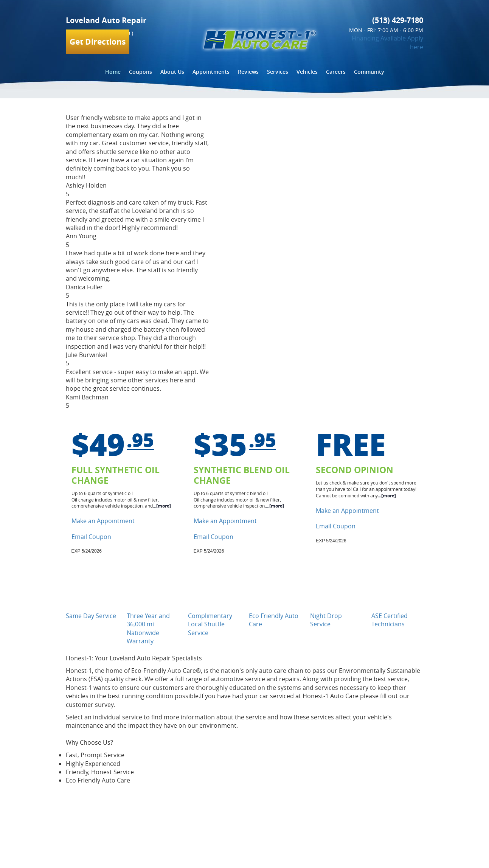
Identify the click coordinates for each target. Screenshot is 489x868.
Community (369, 72)
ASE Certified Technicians (390, 620)
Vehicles (307, 72)
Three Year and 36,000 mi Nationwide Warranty (148, 628)
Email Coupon (91, 537)
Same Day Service (91, 616)
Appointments (211, 72)
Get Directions (98, 42)
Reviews (248, 72)
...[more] (162, 506)
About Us (172, 72)
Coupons (140, 72)
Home (113, 72)
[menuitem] (113, 72)
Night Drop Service (326, 620)
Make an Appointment (103, 521)
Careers (336, 72)
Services (278, 72)
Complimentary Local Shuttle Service (210, 624)
